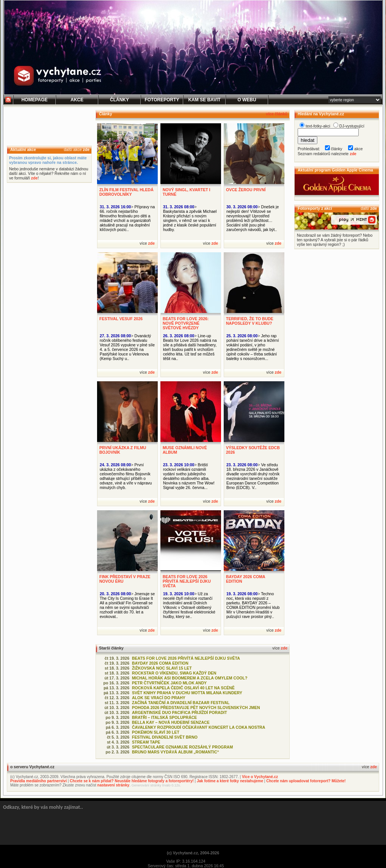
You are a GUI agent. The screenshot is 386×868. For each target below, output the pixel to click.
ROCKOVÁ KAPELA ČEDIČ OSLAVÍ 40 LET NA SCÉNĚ (183, 688)
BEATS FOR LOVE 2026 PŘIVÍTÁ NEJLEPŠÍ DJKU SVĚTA (187, 581)
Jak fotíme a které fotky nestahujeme (230, 781)
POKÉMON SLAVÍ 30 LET (156, 732)
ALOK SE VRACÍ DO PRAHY (159, 698)
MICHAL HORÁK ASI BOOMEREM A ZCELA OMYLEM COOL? (190, 678)
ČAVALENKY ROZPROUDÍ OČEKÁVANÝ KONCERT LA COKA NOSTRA (198, 727)
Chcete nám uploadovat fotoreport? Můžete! (306, 781)
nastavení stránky (114, 785)
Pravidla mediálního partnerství (38, 781)
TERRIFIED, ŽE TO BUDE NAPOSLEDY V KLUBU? (250, 321)
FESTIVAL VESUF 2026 (121, 319)
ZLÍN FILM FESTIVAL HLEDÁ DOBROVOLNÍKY (126, 192)
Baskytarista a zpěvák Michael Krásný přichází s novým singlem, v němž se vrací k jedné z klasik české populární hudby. (190, 220)
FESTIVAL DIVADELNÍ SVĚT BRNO (165, 737)
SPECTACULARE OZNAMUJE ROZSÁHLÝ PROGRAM (182, 747)
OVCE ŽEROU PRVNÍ (246, 190)
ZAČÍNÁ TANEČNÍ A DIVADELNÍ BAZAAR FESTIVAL (181, 703)
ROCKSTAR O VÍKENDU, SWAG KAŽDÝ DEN (174, 673)
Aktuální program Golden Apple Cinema (335, 170)
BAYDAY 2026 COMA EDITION (160, 663)
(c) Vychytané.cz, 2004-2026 (193, 853)
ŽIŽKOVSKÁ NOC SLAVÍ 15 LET (162, 668)
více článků (277, 114)
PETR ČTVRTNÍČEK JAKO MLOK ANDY (169, 683)
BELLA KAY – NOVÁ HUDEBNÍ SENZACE (171, 722)
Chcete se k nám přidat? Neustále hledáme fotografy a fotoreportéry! (132, 781)
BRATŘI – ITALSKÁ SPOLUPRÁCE (164, 717)
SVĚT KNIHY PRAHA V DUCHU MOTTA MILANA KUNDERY (187, 693)
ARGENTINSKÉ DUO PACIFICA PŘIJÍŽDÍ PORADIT (180, 712)
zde (86, 149)
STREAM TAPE (146, 742)
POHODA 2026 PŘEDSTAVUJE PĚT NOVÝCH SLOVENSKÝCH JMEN (196, 708)
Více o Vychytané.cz (260, 777)
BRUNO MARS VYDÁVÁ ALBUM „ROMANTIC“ (176, 752)
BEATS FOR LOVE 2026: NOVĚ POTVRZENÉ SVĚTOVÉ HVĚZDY (186, 323)
